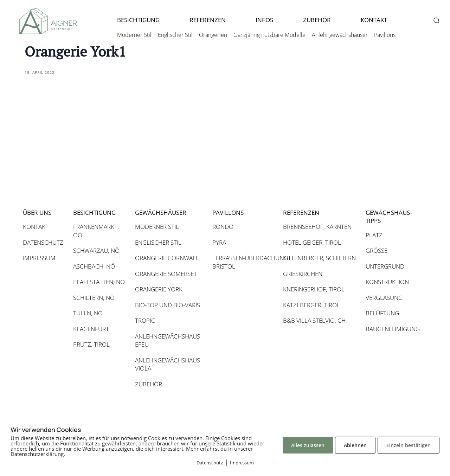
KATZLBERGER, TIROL (311, 305)
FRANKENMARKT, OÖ (96, 231)
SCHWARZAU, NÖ (96, 250)
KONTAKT (374, 20)
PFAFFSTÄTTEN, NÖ (99, 282)
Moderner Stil (134, 35)
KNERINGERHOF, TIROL (314, 289)
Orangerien (213, 35)
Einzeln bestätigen (409, 445)
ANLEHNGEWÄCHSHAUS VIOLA (168, 364)
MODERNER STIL (157, 227)
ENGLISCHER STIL (158, 242)
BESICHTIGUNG (138, 20)
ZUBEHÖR (317, 20)
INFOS (264, 20)
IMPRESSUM (39, 258)
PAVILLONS (228, 213)
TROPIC (145, 320)
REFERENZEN (208, 20)
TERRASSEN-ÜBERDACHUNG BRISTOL (244, 262)
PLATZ (374, 235)
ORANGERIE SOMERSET (166, 274)
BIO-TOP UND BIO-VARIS (168, 305)
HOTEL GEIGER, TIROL (312, 242)
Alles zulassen (308, 445)
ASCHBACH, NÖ (94, 266)
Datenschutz (210, 463)
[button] (436, 20)
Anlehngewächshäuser (340, 35)
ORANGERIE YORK (159, 289)
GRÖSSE (377, 250)
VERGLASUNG (384, 298)
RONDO (223, 227)
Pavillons (385, 35)
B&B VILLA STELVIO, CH (314, 320)
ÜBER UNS (37, 213)
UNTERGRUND (385, 266)
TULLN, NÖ (88, 313)
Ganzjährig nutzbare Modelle (269, 35)
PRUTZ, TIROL (91, 344)
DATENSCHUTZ (43, 242)
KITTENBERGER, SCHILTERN (319, 258)
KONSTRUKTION (387, 282)
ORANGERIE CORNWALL (167, 258)
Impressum (242, 463)
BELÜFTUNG (382, 313)
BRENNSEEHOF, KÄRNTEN (317, 227)
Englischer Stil (175, 35)
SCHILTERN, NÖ (94, 298)
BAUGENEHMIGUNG (392, 329)
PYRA (219, 242)
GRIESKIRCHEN (303, 274)
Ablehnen (355, 445)
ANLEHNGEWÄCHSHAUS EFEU (168, 340)
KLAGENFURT (91, 329)
